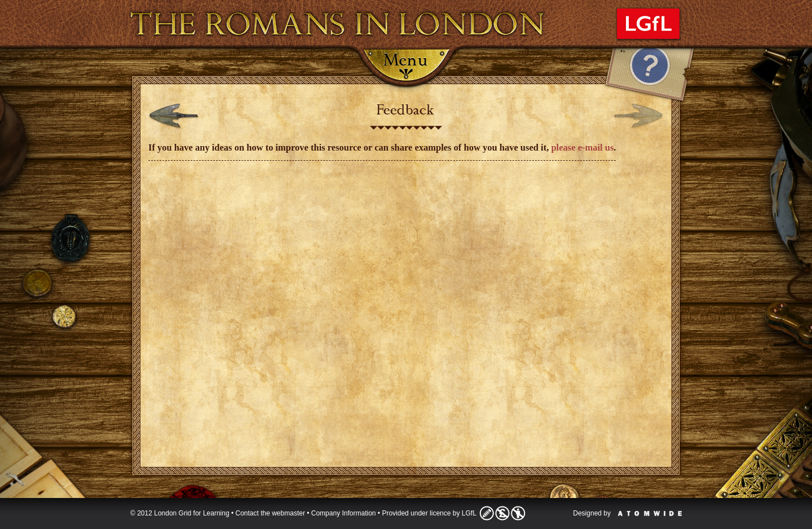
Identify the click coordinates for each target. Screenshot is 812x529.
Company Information (344, 513)
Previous (174, 116)
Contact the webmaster (270, 513)
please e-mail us (582, 147)
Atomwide (650, 513)
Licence (502, 513)
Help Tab (650, 76)
